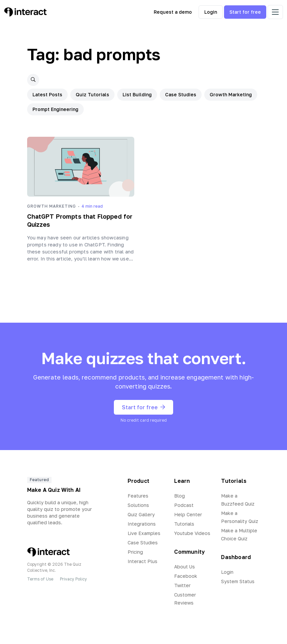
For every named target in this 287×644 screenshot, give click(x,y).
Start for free (245, 12)
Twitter (182, 585)
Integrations (142, 524)
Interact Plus (142, 561)
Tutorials (184, 524)
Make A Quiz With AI (54, 490)
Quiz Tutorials (92, 94)
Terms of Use (40, 579)
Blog (180, 496)
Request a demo (173, 12)
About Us (185, 567)
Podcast (184, 505)
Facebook (186, 576)
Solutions (138, 505)
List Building (137, 94)
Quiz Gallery (141, 514)
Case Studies (181, 94)
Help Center (188, 514)
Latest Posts (47, 94)
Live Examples (144, 533)
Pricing (135, 552)
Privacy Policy (74, 579)
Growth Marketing (231, 94)
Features (138, 496)
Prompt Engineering (55, 109)
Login (211, 12)
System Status (238, 581)
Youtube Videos (192, 533)
